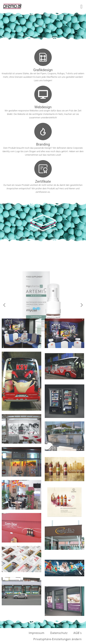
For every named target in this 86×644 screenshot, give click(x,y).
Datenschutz (59, 633)
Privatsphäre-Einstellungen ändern (57, 639)
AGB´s (78, 633)
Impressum (37, 633)
